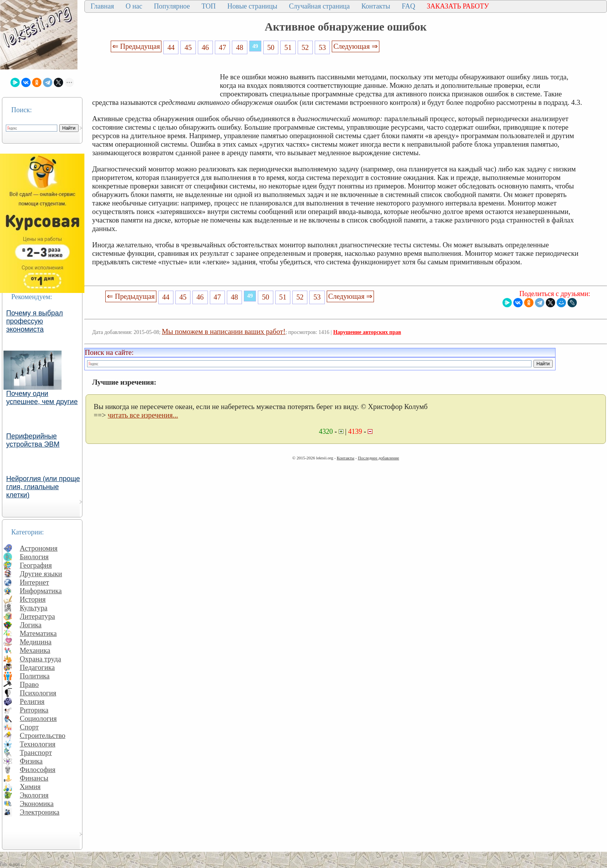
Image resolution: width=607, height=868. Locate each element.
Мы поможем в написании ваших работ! (224, 331)
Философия (38, 770)
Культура (34, 608)
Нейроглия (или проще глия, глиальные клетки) (43, 487)
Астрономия (39, 548)
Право (29, 684)
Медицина (36, 642)
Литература (37, 616)
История (33, 599)
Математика (38, 633)
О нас (134, 6)
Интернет (34, 582)
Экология (34, 795)
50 (271, 47)
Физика (31, 761)
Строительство (43, 735)
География (36, 565)
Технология (38, 744)
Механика (35, 650)
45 (188, 47)
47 (222, 47)
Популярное (172, 6)
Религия (32, 701)
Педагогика (37, 667)
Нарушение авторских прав (367, 332)
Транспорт (36, 752)
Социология (38, 718)
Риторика (34, 710)
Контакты (376, 6)
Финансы (34, 778)
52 (305, 47)
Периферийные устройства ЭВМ (33, 440)
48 (240, 47)
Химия (30, 787)
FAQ (409, 6)
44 (171, 47)
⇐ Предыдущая (136, 46)
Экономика (37, 804)
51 (288, 47)
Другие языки (41, 574)
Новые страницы (252, 6)
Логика (31, 625)
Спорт (29, 727)
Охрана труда (40, 659)
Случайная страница (319, 6)
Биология (34, 557)
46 (205, 47)
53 (322, 47)
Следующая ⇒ (355, 46)
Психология (38, 693)
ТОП (209, 6)
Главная (102, 6)
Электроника (40, 812)
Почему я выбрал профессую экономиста (35, 321)
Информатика (41, 591)
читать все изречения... (143, 415)
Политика (35, 676)
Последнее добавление (378, 458)
